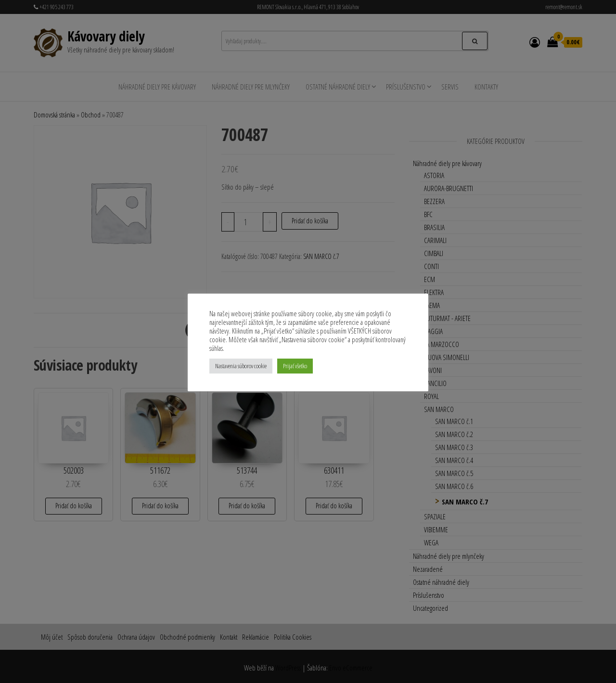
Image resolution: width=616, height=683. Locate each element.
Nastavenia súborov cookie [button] (241, 366)
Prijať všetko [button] (295, 366)
